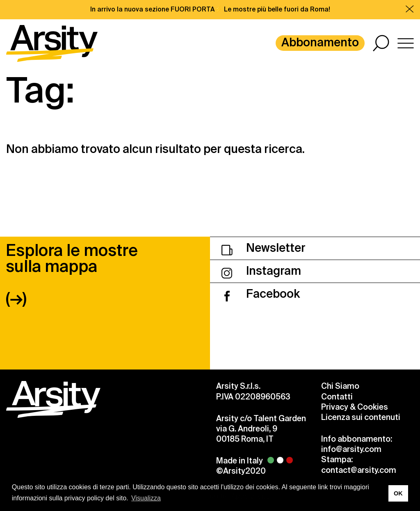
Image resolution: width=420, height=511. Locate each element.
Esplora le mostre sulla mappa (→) (72, 275)
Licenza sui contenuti (361, 417)
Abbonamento (320, 42)
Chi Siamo (340, 386)
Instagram (261, 271)
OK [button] (398, 493)
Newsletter (264, 248)
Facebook (261, 294)
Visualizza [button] (146, 498)
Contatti (337, 397)
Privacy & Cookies (355, 407)
